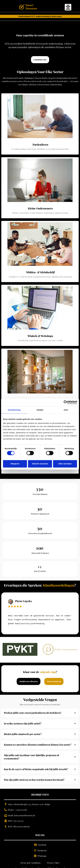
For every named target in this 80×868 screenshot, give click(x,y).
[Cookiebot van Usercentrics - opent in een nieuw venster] (66, 402)
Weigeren (15, 464)
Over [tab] (66, 410)
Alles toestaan (65, 464)
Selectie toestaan (40, 464)
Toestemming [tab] (14, 410)
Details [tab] (40, 410)
